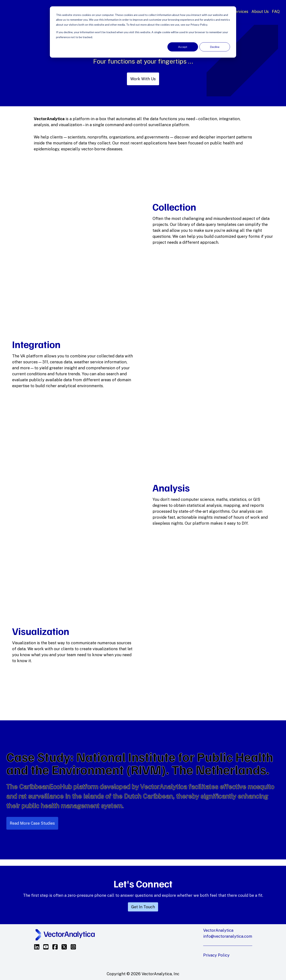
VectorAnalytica (39, 12)
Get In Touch (143, 907)
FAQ (276, 12)
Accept (183, 47)
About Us (260, 12)
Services (240, 12)
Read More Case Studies (32, 823)
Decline (215, 47)
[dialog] (143, 32)
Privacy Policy (216, 955)
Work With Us (143, 79)
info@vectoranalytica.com (228, 936)
